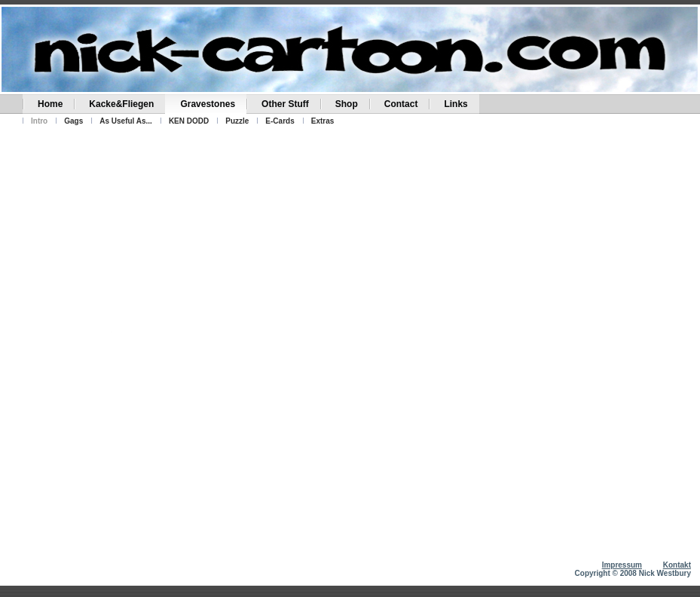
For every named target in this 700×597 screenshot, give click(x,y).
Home (50, 104)
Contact (401, 104)
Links (455, 104)
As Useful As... (126, 121)
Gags (73, 121)
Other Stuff (285, 104)
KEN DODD (189, 121)
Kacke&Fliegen (121, 104)
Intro (39, 121)
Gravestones (208, 104)
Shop (347, 104)
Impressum (622, 565)
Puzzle (237, 121)
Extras (323, 121)
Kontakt (677, 565)
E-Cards (280, 121)
